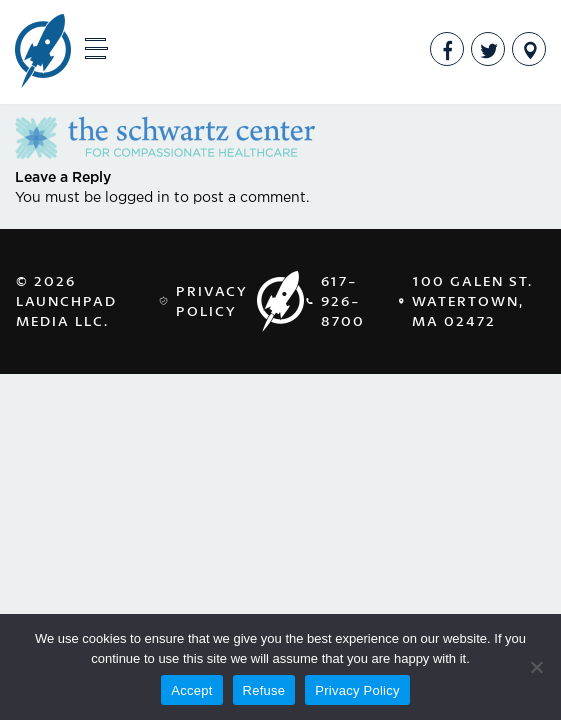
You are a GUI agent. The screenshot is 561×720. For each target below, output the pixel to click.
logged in (137, 198)
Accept (191, 690)
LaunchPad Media (43, 53)
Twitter (488, 49)
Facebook (447, 49)
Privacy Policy (212, 300)
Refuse (264, 690)
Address (529, 49)
